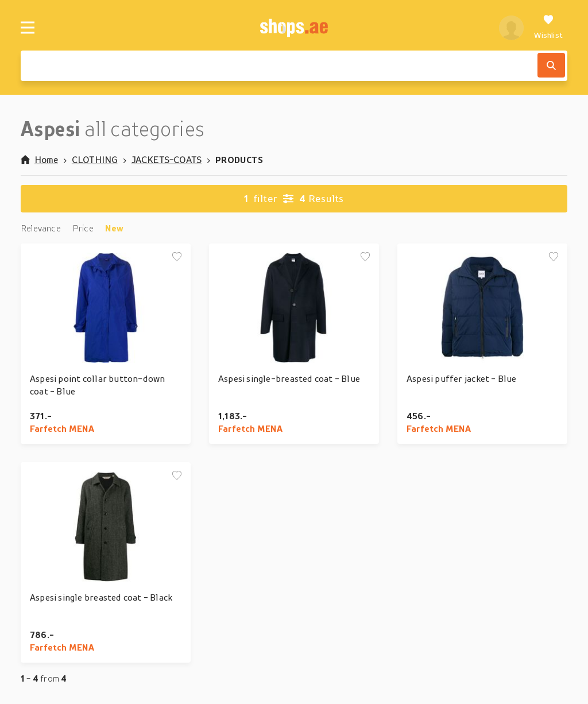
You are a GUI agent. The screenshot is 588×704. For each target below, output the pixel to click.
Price (83, 228)
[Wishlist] (548, 28)
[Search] (551, 65)
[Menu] (28, 28)
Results (294, 199)
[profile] (511, 28)
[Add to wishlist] (177, 257)
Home (39, 160)
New (115, 228)
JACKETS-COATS (167, 160)
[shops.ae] (294, 28)
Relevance (41, 228)
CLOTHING (95, 160)
